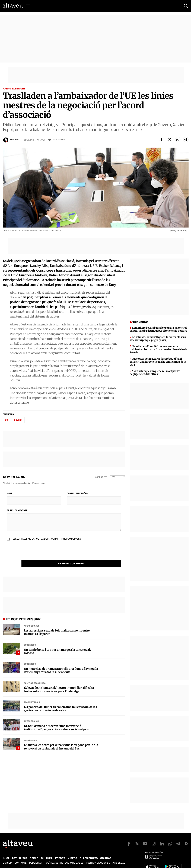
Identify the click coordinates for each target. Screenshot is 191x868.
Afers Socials (32, 619)
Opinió (34, 858)
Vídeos (72, 858)
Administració (32, 695)
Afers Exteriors (14, 89)
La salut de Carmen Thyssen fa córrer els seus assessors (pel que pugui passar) (158, 339)
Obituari (106, 858)
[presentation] (34, 553)
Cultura (47, 858)
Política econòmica (35, 676)
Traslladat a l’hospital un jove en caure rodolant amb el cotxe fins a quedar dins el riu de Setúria (158, 349)
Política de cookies (98, 863)
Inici (6, 858)
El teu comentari (17, 510)
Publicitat (36, 863)
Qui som (7, 863)
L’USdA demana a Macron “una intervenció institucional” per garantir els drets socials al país (56, 720)
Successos (30, 638)
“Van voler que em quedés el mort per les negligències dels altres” (155, 373)
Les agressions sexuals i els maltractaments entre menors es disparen (57, 625)
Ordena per (101, 477)
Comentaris (58, 140)
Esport (60, 858)
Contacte (21, 863)
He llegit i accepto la (44, 539)
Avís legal (119, 863)
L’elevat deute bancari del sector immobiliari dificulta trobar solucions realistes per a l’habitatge (59, 682)
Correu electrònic (78, 493)
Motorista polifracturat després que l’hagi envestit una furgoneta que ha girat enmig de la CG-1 (158, 362)
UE (6, 420)
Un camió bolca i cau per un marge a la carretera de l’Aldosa (58, 644)
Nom (9, 493)
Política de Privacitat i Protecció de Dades (58, 539)
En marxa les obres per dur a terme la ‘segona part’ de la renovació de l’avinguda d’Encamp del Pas (61, 739)
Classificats (89, 858)
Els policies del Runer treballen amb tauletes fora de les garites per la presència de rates (60, 701)
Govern (18, 420)
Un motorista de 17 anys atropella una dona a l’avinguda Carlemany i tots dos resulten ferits (61, 663)
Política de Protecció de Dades (64, 863)
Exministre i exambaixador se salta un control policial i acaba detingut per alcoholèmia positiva (158, 329)
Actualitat (19, 858)
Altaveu (14, 140)
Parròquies (30, 733)
